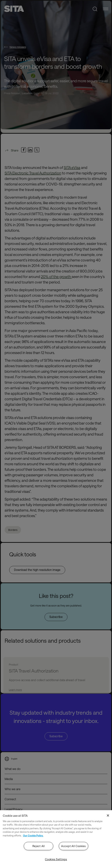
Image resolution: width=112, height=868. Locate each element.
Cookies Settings (56, 859)
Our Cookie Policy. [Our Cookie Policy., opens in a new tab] (33, 835)
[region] (56, 839)
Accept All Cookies (73, 846)
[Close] (108, 815)
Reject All (39, 846)
